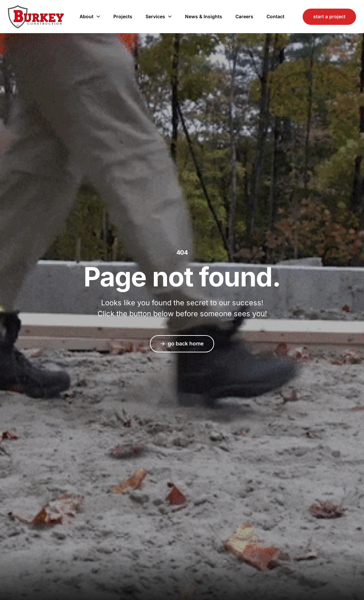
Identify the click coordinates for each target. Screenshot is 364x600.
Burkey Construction (36, 17)
